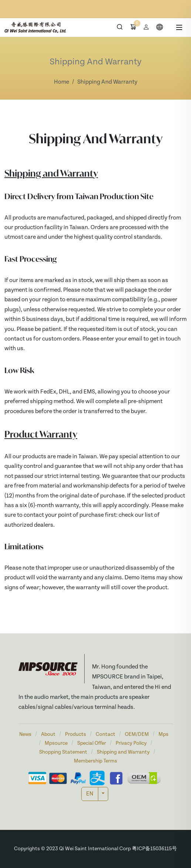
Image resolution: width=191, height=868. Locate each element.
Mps (163, 735)
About (48, 735)
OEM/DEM (137, 735)
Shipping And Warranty (107, 82)
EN (90, 794)
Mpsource (56, 743)
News (25, 735)
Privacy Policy (131, 743)
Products (76, 735)
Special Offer (92, 743)
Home (62, 82)
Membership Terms (95, 761)
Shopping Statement (63, 752)
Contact (105, 735)
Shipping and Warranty (123, 752)
